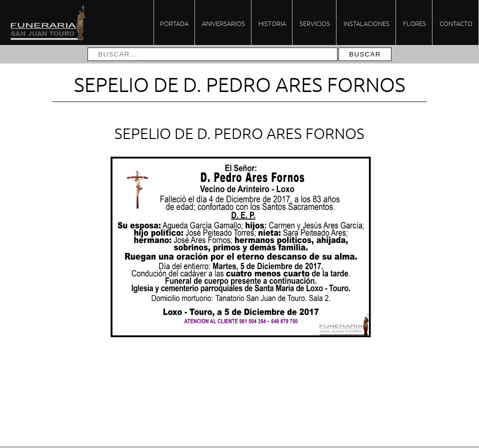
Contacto (456, 23)
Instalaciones (366, 23)
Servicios (315, 23)
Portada (174, 23)
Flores (414, 23)
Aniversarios (223, 23)
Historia (272, 23)
